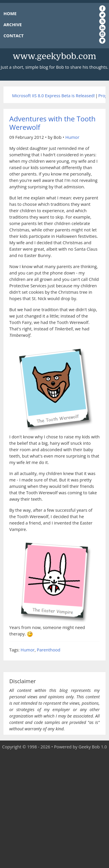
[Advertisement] (54, 809)
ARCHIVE (13, 24)
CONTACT (14, 36)
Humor (72, 137)
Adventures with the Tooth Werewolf (52, 123)
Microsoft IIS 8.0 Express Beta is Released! (53, 95)
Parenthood (49, 650)
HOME (10, 13)
